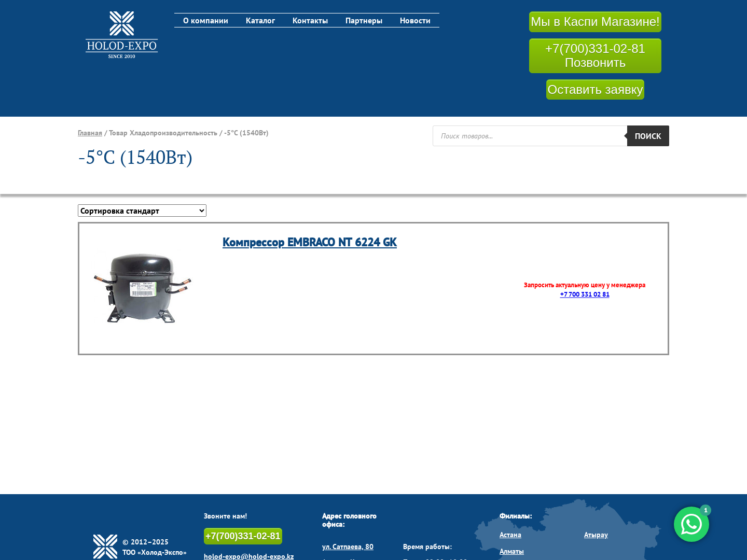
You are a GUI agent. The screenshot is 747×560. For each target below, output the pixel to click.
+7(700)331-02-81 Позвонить (595, 56)
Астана (510, 535)
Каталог (260, 20)
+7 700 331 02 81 (585, 295)
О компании (206, 20)
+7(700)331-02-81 (243, 536)
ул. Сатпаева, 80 (348, 547)
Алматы (512, 551)
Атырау (596, 535)
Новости (415, 20)
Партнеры (364, 20)
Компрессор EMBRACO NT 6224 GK (310, 242)
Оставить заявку (596, 89)
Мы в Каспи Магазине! (595, 22)
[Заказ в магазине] (142, 211)
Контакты (310, 20)
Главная (90, 133)
